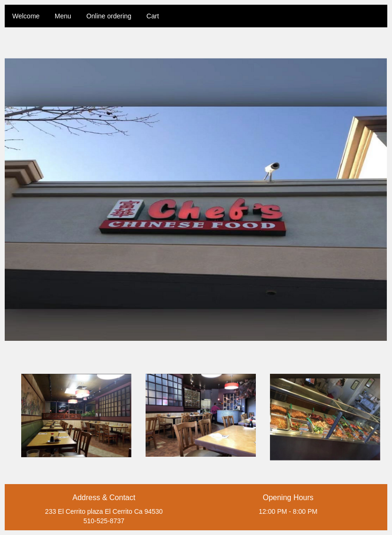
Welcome (26, 16)
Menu (63, 16)
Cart (153, 16)
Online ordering (109, 16)
